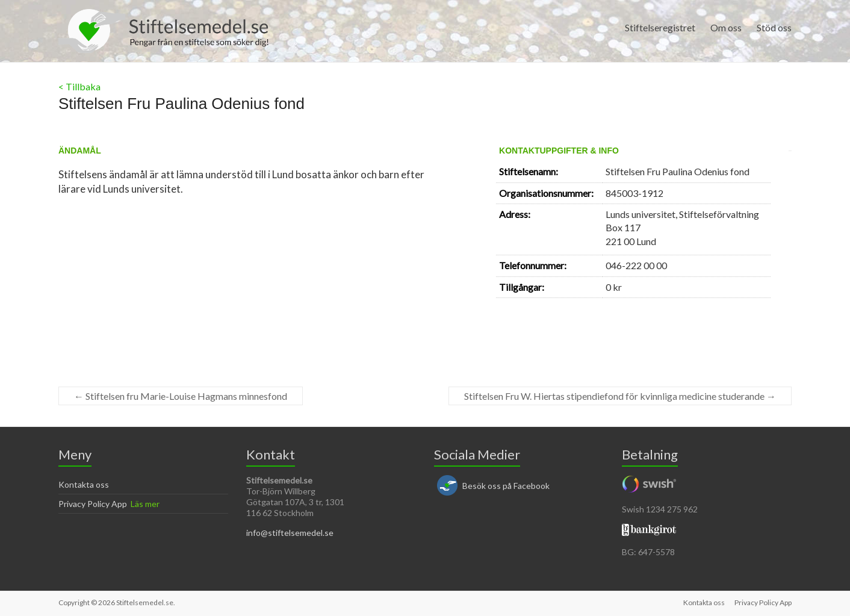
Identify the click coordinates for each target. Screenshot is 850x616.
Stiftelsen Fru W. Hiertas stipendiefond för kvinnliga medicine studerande (620, 396)
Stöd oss (774, 27)
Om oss (726, 27)
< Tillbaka (79, 86)
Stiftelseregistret (660, 27)
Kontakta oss (84, 484)
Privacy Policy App (93, 504)
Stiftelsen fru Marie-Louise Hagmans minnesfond (181, 396)
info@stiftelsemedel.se (290, 533)
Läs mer (145, 504)
